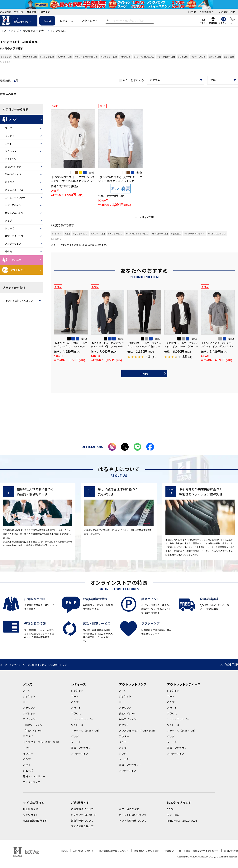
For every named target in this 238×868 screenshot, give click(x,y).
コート (8, 143)
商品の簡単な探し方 (82, 826)
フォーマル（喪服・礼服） (86, 730)
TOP (5, 31)
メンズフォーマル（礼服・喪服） (42, 742)
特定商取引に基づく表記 (147, 851)
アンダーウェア (13, 244)
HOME (65, 851)
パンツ (27, 759)
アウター (28, 748)
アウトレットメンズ (133, 684)
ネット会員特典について (133, 821)
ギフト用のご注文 (129, 809)
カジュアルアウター (15, 197)
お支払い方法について (83, 815)
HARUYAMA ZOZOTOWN (182, 821)
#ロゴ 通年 (183, 57)
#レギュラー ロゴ (109, 57)
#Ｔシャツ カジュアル (144, 57)
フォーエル (173, 815)
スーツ (8, 128)
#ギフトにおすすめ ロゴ (86, 57)
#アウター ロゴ (65, 57)
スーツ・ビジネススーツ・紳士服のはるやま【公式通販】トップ (33, 665)
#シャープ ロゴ (199, 57)
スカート (76, 708)
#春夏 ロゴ (126, 57)
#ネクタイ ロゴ (30, 57)
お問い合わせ (228, 12)
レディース (66, 21)
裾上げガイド (31, 809)
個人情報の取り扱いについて (114, 851)
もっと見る (5, 62)
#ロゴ (17, 57)
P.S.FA (170, 809)
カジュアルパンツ (14, 213)
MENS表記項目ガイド (35, 821)
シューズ (10, 228)
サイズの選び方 (34, 803)
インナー (28, 753)
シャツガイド (31, 815)
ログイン (45, 12)
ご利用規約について (83, 851)
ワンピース (77, 725)
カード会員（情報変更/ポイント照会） (199, 851)
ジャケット (11, 136)
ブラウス (76, 713)
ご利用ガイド (209, 12)
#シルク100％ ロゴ (166, 57)
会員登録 (31, 12)
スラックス (11, 151)
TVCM (193, 12)
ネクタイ (10, 182)
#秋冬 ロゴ (229, 57)
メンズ (47, 21)
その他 (8, 251)
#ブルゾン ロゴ (47, 57)
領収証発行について (82, 821)
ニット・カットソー (82, 719)
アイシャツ (11, 159)
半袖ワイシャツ (13, 174)
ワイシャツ (29, 719)
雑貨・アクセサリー (15, 236)
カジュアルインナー (34, 31)
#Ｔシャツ (6, 57)
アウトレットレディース (184, 684)
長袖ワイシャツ (13, 166)
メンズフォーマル (14, 190)
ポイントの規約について (133, 815)
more (144, 373)
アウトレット (90, 21)
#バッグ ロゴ (215, 57)
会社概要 (169, 851)
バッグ (8, 221)
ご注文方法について (82, 809)
